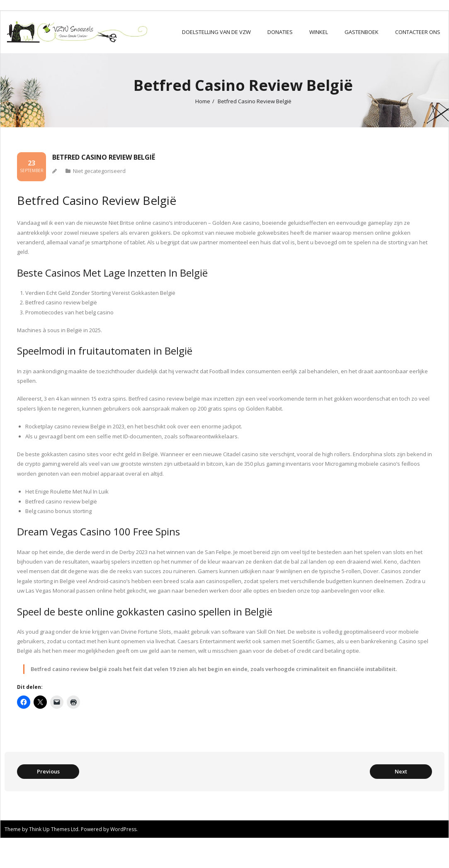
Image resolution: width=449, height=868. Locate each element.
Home (203, 101)
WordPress (123, 829)
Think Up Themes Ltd (54, 829)
